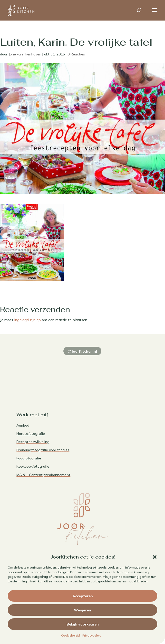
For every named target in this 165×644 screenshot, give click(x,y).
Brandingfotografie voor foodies (43, 450)
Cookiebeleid (70, 635)
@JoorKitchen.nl (82, 351)
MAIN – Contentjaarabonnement (43, 475)
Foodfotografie (29, 458)
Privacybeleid (92, 635)
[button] (155, 557)
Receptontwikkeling (33, 442)
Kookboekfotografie (33, 466)
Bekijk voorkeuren (83, 624)
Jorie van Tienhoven (25, 54)
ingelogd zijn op (28, 320)
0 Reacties (76, 54)
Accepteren (83, 596)
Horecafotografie (31, 434)
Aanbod (23, 425)
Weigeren (82, 610)
